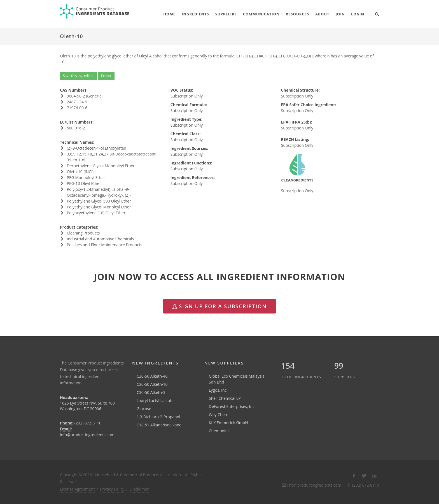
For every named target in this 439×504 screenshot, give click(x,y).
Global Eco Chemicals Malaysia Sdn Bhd (237, 379)
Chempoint (219, 431)
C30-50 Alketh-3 (151, 392)
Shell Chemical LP (225, 398)
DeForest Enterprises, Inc (232, 406)
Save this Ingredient (78, 76)
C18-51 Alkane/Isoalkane (159, 425)
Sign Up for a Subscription (219, 306)
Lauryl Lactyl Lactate (155, 400)
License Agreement (77, 489)
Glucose (144, 409)
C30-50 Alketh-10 (152, 384)
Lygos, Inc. (218, 390)
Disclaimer (139, 489)
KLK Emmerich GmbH (228, 423)
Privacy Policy (112, 489)
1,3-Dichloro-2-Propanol (158, 417)
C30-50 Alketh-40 (152, 376)
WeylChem (219, 414)
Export (106, 76)
